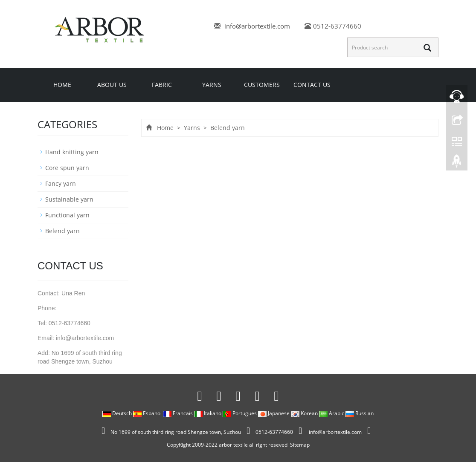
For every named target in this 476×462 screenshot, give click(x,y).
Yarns (212, 85)
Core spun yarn (67, 168)
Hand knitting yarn (72, 152)
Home (62, 85)
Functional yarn (67, 215)
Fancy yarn (61, 183)
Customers (262, 85)
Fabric (162, 85)
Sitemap (300, 445)
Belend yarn (227, 128)
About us (112, 85)
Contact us (312, 85)
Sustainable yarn (69, 199)
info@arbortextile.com (257, 26)
